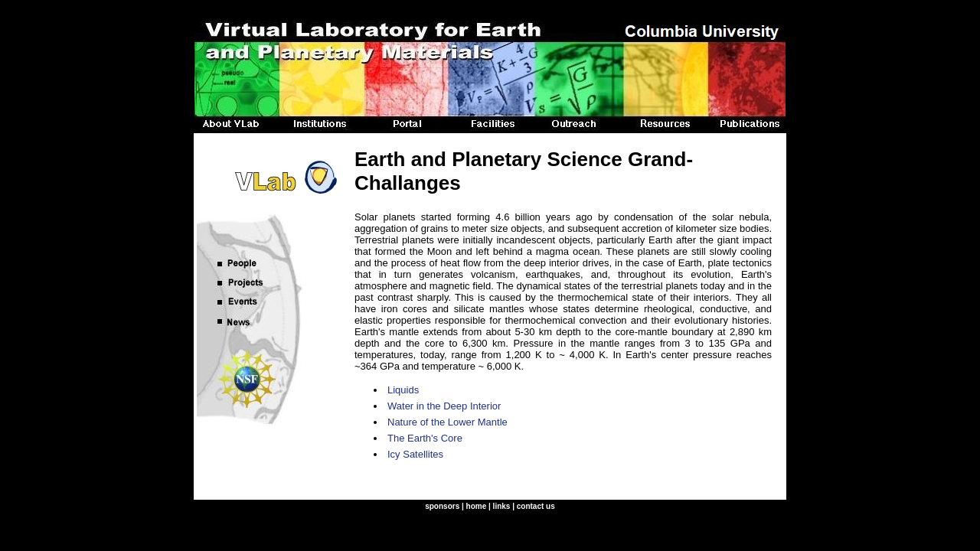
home (477, 506)
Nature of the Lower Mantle (448, 422)
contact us (536, 506)
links (502, 506)
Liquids (403, 390)
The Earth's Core (425, 438)
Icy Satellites (415, 454)
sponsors (442, 506)
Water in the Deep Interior (444, 406)
